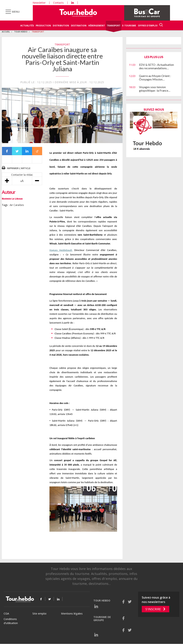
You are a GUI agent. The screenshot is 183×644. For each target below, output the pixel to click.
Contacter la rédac (22, 175)
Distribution (61, 26)
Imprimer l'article (19, 168)
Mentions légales (72, 613)
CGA (6, 613)
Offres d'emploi (148, 26)
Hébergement (97, 26)
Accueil (6, 32)
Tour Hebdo (21, 32)
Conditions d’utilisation (11, 621)
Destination (79, 26)
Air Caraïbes (17, 205)
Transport (114, 26)
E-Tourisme (129, 26)
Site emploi (39, 613)
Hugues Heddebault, (61, 250)
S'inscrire (153, 609)
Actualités (27, 26)
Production (43, 26)
